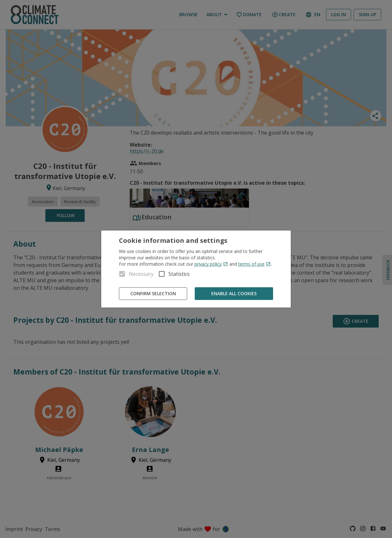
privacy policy (211, 264)
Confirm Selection (153, 294)
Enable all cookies (234, 294)
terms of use (255, 264)
